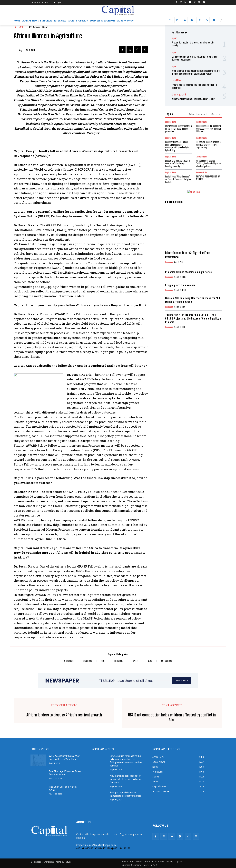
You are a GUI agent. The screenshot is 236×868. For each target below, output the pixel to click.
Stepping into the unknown (180, 285)
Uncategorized (179, 95)
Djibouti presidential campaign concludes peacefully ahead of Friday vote (208, 129)
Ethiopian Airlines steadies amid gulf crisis (189, 272)
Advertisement (198, 114)
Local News (177, 80)
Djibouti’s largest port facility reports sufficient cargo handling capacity (178, 163)
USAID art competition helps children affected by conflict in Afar (172, 717)
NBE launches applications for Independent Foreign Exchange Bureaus (126, 779)
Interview (20, 27)
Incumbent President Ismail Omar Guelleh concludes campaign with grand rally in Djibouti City (177, 146)
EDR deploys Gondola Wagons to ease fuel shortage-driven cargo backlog (209, 145)
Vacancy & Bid (202, 173)
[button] (221, 20)
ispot (174, 38)
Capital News (171, 122)
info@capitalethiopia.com (102, 845)
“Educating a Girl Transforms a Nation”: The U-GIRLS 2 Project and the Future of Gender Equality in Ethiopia (193, 318)
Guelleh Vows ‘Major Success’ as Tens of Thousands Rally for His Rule (178, 179)
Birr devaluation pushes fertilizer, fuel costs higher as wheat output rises (208, 163)
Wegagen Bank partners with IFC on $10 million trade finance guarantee (178, 129)
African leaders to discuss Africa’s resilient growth (64, 715)
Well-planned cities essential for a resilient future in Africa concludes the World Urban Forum (196, 72)
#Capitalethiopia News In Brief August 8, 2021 (193, 99)
